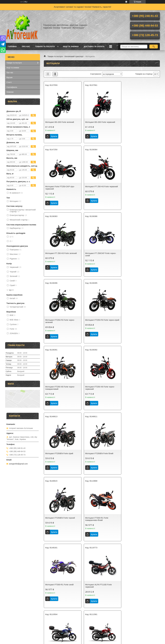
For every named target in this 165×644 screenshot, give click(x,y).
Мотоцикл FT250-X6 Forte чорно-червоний (60, 323)
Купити (54, 136)
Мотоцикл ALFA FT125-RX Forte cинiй (102, 456)
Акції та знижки (71, 47)
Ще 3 (11, 290)
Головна (12, 47)
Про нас (26, 47)
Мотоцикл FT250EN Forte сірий (99, 322)
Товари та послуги (45, 47)
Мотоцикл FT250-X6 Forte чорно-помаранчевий (139, 257)
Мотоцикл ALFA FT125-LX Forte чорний (99, 590)
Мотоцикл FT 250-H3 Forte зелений (100, 189)
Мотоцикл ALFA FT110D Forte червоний (59, 457)
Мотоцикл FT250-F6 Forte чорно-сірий (102, 256)
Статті (9, 82)
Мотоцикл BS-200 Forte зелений (60, 122)
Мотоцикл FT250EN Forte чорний (60, 389)
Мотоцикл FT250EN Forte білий (138, 322)
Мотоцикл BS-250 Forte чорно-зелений (138, 590)
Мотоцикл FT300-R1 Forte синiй (138, 389)
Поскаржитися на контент (83, 642)
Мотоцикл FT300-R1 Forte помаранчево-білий (96, 390)
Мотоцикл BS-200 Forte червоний (100, 122)
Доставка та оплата (94, 47)
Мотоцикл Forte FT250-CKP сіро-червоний (139, 123)
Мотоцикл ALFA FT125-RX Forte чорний (59, 524)
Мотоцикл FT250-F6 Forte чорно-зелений (60, 257)
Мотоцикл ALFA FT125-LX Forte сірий (101, 522)
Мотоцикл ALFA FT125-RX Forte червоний (138, 457)
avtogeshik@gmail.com (18, 464)
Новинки (10, 92)
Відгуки (9, 77)
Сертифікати (12, 87)
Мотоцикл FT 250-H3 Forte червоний (62, 189)
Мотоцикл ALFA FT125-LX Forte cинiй (62, 589)
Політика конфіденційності (103, 642)
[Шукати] (154, 47)
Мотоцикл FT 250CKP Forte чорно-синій (140, 190)
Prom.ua (95, 639)
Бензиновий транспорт (74, 56)
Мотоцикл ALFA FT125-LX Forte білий (141, 522)
